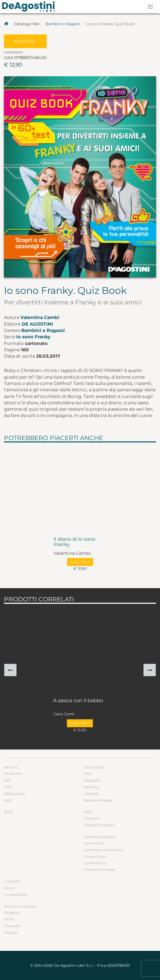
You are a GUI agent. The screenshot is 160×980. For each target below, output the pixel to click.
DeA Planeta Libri (30, 7)
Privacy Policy (95, 856)
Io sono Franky (33, 337)
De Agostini (37, 324)
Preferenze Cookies (100, 870)
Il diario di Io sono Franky (74, 542)
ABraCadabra (14, 794)
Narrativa (91, 787)
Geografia (92, 794)
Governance (94, 843)
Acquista (25, 41)
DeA (7, 780)
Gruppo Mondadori (99, 825)
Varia (88, 773)
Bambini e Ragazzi (63, 24)
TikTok (9, 919)
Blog (9, 812)
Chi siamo (92, 818)
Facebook (12, 913)
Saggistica (92, 780)
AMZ (8, 800)
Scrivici (10, 888)
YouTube (11, 933)
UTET (8, 787)
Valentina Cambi (40, 317)
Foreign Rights (16, 895)
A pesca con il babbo (78, 701)
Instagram (12, 926)
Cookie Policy (95, 863)
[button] (10, 670)
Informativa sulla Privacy (104, 850)
